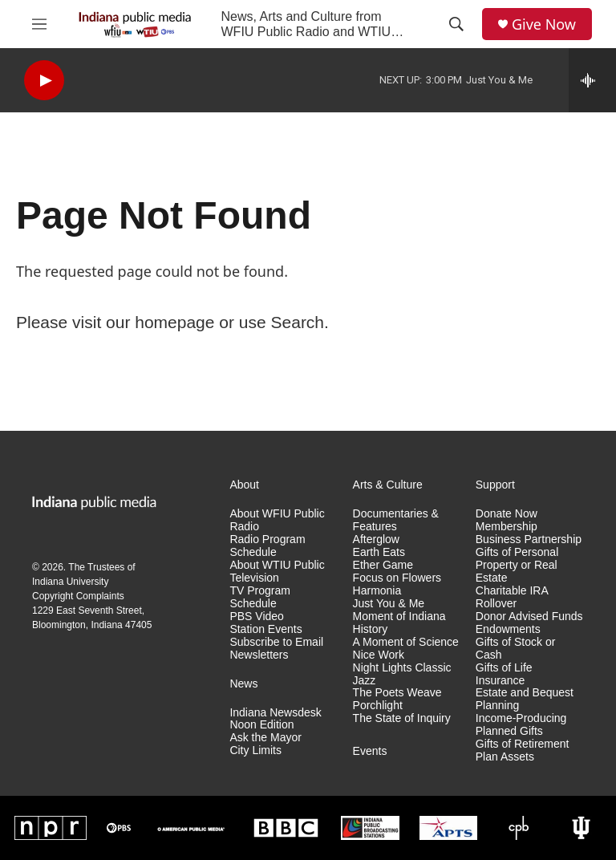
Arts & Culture (388, 485)
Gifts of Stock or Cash (516, 649)
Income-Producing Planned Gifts (521, 725)
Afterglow (376, 540)
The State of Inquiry (402, 718)
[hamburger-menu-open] (39, 24)
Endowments (508, 629)
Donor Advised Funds (529, 617)
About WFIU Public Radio (277, 520)
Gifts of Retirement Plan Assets (523, 750)
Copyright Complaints (78, 596)
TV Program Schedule (259, 597)
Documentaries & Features (396, 520)
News (243, 684)
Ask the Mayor (265, 738)
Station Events (265, 629)
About (244, 485)
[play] (44, 81)
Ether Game (383, 565)
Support (495, 485)
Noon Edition (261, 725)
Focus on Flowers (397, 578)
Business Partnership (529, 540)
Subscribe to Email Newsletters (276, 649)
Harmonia (377, 591)
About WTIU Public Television (277, 572)
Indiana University (70, 582)
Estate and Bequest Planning (525, 699)
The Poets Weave (397, 693)
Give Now (544, 24)
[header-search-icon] (456, 24)
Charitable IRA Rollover (512, 597)
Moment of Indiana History (399, 623)
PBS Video (256, 617)
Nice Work (379, 655)
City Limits (255, 750)
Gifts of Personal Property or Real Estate (517, 565)
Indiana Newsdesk (275, 713)
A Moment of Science (406, 642)
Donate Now (507, 514)
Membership (507, 527)
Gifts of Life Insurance (504, 674)
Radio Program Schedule (267, 546)
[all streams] (592, 80)
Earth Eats (379, 552)
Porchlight (378, 706)
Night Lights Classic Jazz (402, 674)
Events (370, 751)
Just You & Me (389, 604)
